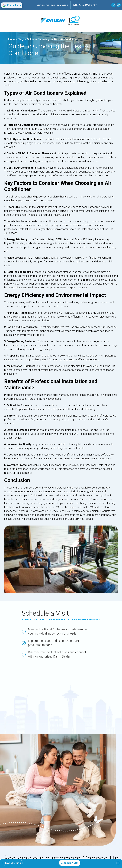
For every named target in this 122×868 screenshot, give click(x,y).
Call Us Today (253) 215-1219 (85, 5)
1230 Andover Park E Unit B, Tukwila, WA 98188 (52, 5)
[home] (53, 20)
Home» (12, 39)
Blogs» (22, 39)
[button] (118, 863)
